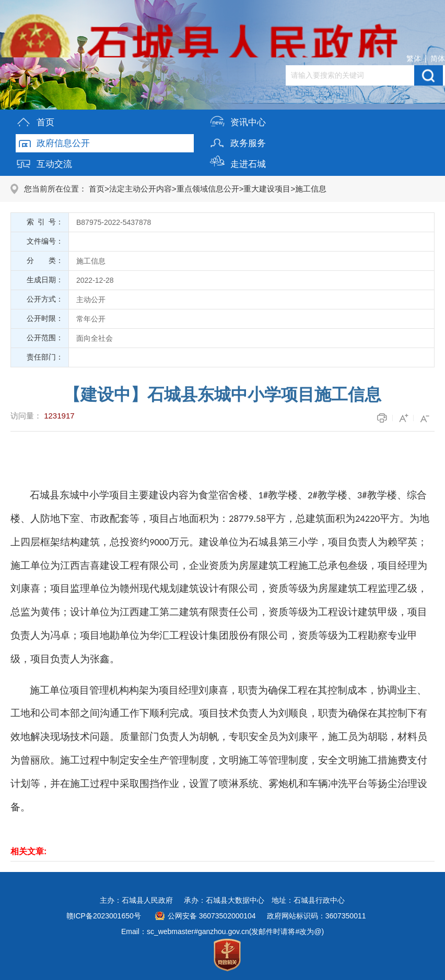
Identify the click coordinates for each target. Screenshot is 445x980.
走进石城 (238, 162)
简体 (438, 58)
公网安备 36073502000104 (212, 916)
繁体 (414, 58)
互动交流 (44, 162)
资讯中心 (238, 120)
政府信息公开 (53, 141)
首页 (35, 120)
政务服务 (238, 141)
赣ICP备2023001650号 (104, 916)
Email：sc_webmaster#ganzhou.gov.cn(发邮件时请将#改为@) (223, 931)
